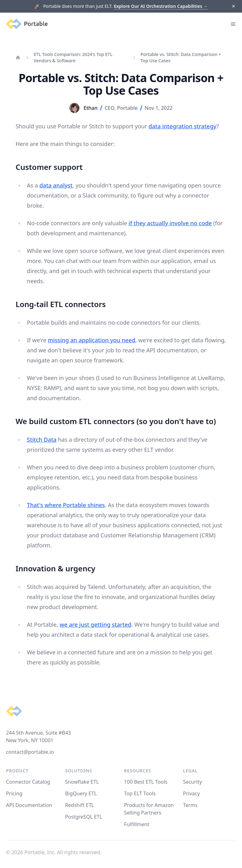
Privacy (191, 793)
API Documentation (29, 805)
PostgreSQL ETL (84, 817)
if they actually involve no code (170, 223)
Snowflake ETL (82, 782)
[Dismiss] (233, 6)
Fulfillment (137, 824)
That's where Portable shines (66, 505)
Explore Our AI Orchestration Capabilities (161, 6)
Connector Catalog (28, 782)
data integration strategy (182, 126)
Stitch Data (42, 440)
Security (193, 782)
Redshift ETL (79, 805)
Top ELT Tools (140, 793)
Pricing (14, 793)
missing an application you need (92, 340)
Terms (190, 805)
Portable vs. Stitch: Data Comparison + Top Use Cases (181, 57)
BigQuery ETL (81, 793)
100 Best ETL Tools (146, 782)
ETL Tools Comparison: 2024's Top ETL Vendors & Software (73, 57)
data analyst (56, 185)
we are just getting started (95, 624)
